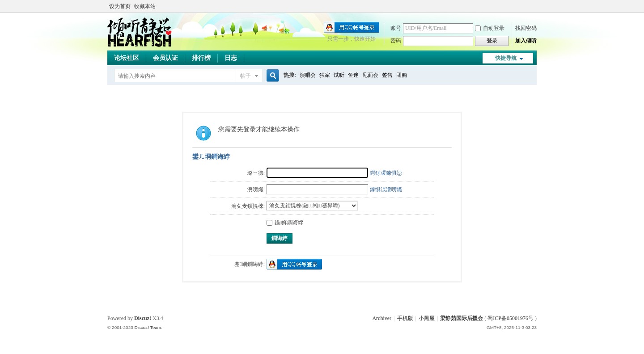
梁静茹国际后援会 (462, 318)
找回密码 (526, 28)
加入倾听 (526, 41)
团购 (402, 75)
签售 (387, 75)
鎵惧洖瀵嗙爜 (386, 190)
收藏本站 (145, 6)
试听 (339, 75)
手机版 (405, 318)
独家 (325, 75)
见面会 (370, 75)
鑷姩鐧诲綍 (285, 223)
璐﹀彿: (256, 173)
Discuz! (143, 318)
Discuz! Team (148, 327)
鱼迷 (353, 75)
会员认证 (165, 58)
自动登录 (490, 28)
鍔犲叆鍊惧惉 (386, 173)
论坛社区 (127, 58)
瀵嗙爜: (256, 190)
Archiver (382, 318)
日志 (231, 58)
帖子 (246, 76)
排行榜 (201, 58)
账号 (396, 28)
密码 (396, 41)
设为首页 (120, 6)
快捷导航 (506, 58)
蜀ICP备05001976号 (511, 318)
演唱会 (308, 75)
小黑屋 (427, 318)
